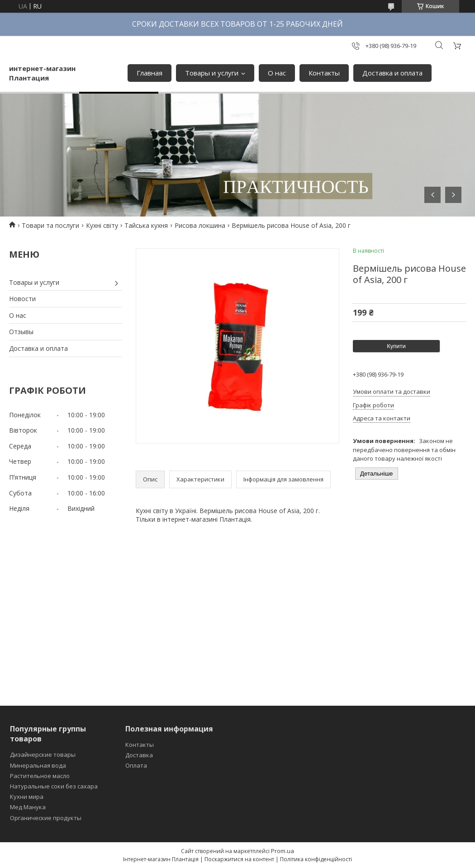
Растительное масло (40, 776)
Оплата (136, 765)
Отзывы (21, 332)
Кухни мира (27, 797)
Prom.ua (283, 851)
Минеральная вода (38, 765)
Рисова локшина (200, 225)
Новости (22, 299)
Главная (150, 73)
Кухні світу (102, 225)
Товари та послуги (50, 225)
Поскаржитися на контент (239, 859)
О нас (277, 73)
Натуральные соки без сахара (54, 786)
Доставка (139, 755)
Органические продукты (46, 818)
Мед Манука (28, 807)
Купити (396, 346)
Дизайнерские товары (43, 755)
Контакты (324, 73)
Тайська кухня (146, 225)
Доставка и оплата (392, 73)
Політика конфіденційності (316, 859)
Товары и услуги (212, 73)
